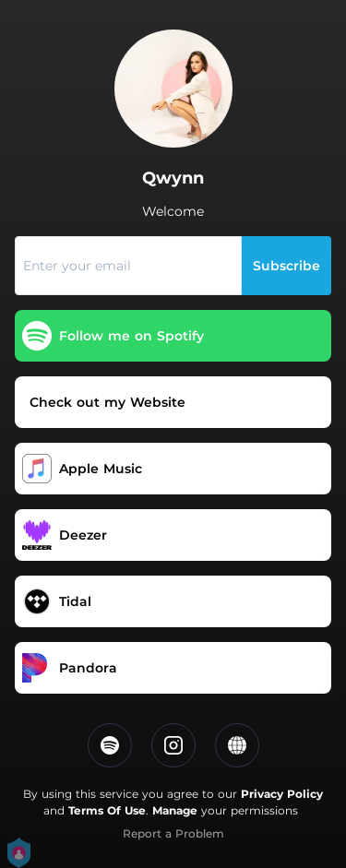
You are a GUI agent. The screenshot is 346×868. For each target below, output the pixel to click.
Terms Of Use (107, 810)
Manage (175, 810)
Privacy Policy (282, 794)
